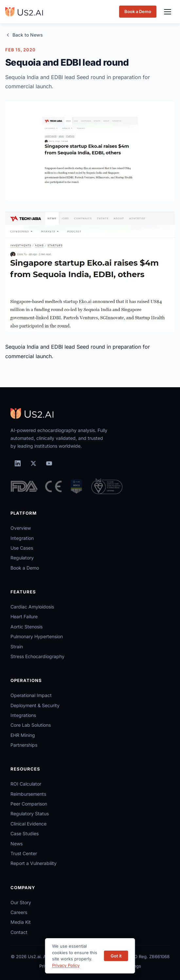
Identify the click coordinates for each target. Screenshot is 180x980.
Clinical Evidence (28, 824)
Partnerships (24, 745)
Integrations (23, 715)
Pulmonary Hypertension (37, 636)
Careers (19, 912)
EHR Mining (23, 735)
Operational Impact (31, 695)
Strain (17, 647)
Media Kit (21, 922)
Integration (22, 538)
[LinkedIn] (18, 463)
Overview (21, 528)
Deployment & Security (35, 705)
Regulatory (22, 558)
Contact (19, 932)
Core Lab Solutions (31, 725)
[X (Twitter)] (33, 463)
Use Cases (22, 548)
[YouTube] (49, 463)
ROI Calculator (26, 784)
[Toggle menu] (168, 12)
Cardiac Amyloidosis (32, 607)
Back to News (24, 35)
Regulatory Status (30, 814)
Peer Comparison (29, 804)
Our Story (21, 902)
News (17, 844)
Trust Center (24, 853)
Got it (116, 956)
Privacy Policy (66, 965)
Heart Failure (24, 616)
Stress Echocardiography (37, 656)
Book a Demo (138, 11)
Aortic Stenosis (27, 627)
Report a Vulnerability (34, 863)
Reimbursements (28, 794)
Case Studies (25, 833)
